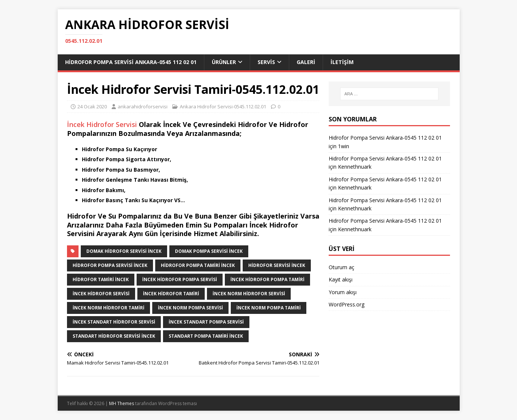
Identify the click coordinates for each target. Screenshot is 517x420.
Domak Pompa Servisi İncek (209, 251)
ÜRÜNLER (224, 62)
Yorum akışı (343, 292)
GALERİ (306, 62)
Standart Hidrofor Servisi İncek (114, 336)
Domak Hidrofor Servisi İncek (124, 251)
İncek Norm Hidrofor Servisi (249, 294)
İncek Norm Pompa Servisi (190, 308)
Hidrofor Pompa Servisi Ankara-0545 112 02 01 (131, 62)
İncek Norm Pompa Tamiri (269, 308)
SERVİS (266, 62)
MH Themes (122, 403)
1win (344, 146)
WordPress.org (347, 304)
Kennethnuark (355, 167)
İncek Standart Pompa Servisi (206, 322)
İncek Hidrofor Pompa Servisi (180, 279)
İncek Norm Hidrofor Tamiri (108, 308)
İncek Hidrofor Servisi (102, 124)
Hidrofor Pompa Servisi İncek (110, 265)
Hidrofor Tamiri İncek (101, 279)
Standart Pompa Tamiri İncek (206, 336)
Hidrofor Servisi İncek (277, 265)
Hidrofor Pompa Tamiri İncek (198, 265)
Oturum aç (342, 267)
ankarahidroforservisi (143, 106)
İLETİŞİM (342, 62)
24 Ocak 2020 (92, 106)
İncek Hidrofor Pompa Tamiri (267, 279)
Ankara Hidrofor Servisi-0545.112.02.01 (223, 106)
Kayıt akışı (341, 279)
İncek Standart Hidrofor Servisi (114, 322)
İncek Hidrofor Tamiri (171, 294)
